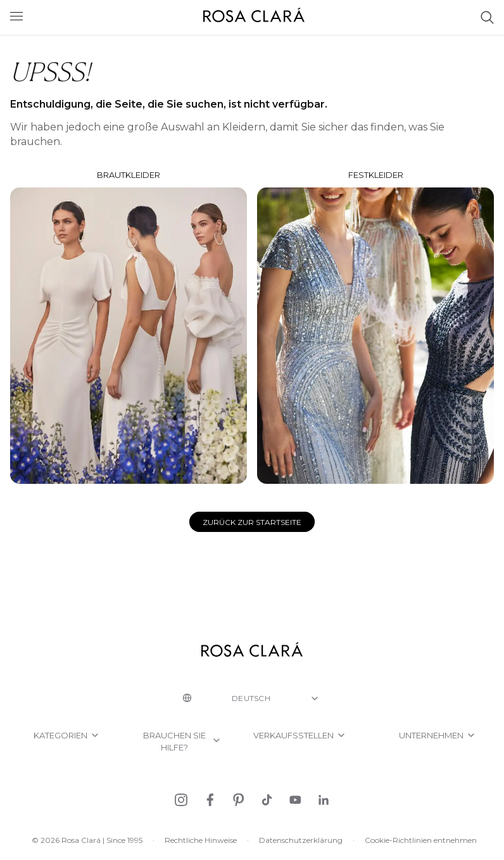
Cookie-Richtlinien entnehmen (421, 840)
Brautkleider (129, 327)
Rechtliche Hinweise (201, 840)
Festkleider (375, 327)
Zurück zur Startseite (252, 522)
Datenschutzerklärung (301, 840)
